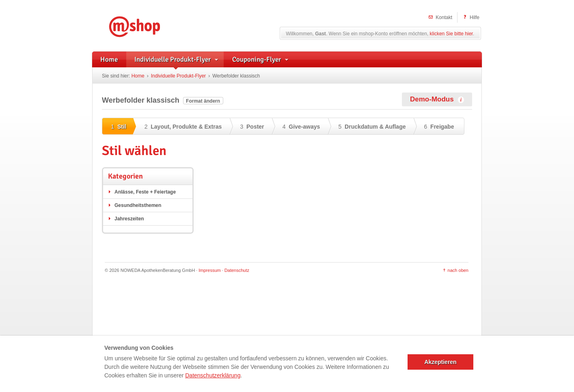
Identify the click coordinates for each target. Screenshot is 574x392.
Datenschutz (237, 270)
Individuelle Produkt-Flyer (178, 76)
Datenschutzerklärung (213, 375)
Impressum (209, 270)
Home (138, 76)
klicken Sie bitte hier (451, 34)
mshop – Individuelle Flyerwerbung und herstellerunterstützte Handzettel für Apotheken (147, 25)
